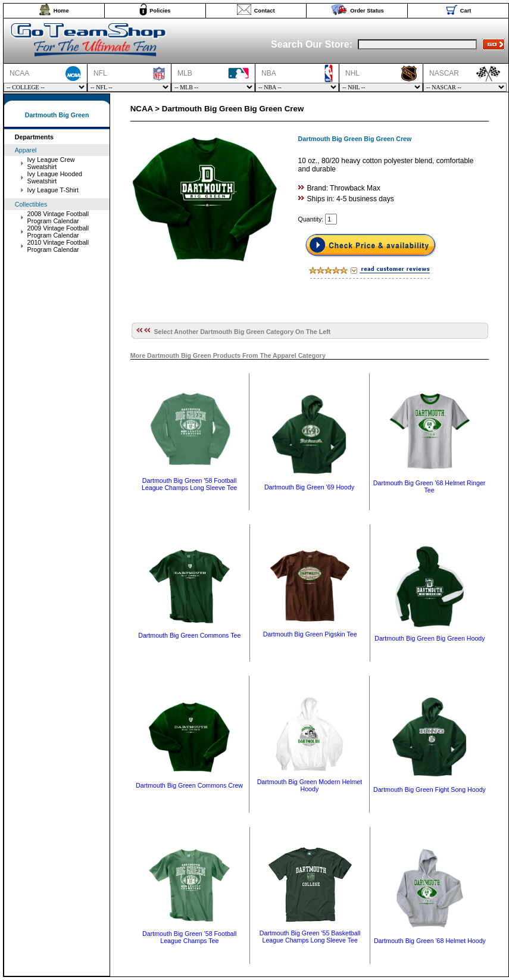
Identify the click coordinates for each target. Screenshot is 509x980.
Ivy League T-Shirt (53, 190)
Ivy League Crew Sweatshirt (51, 163)
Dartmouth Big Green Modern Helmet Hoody (310, 785)
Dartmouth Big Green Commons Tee (189, 635)
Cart (466, 11)
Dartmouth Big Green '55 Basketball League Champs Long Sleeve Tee (310, 937)
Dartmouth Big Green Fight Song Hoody (430, 789)
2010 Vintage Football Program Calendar (58, 246)
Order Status (367, 11)
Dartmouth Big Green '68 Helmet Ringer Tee (430, 486)
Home (61, 11)
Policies (160, 11)
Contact (265, 11)
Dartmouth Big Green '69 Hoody (309, 487)
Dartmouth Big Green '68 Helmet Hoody (430, 941)
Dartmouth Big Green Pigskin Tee (310, 634)
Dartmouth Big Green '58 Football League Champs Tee (189, 937)
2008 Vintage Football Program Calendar (58, 217)
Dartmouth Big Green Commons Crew (189, 785)
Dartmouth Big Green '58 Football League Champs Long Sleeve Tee (189, 484)
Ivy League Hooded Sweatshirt (55, 177)
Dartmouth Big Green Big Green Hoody (430, 638)
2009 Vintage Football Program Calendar (58, 232)
